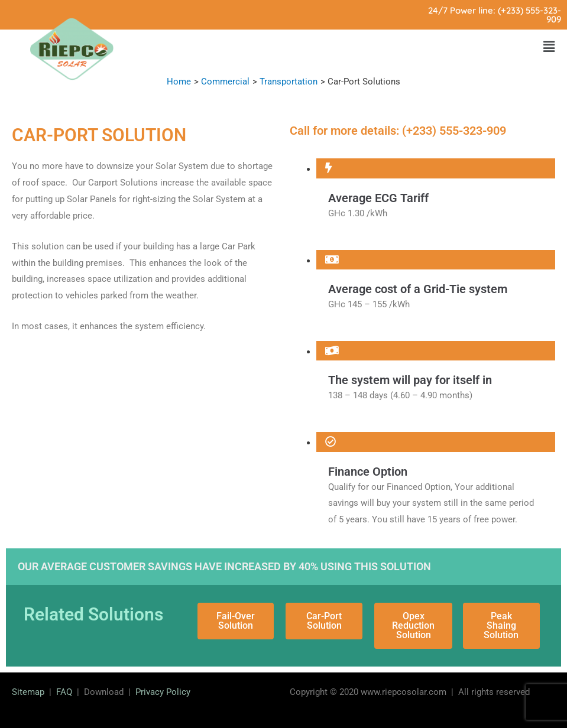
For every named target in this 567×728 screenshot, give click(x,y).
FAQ (64, 692)
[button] (549, 47)
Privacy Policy (163, 692)
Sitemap (28, 692)
